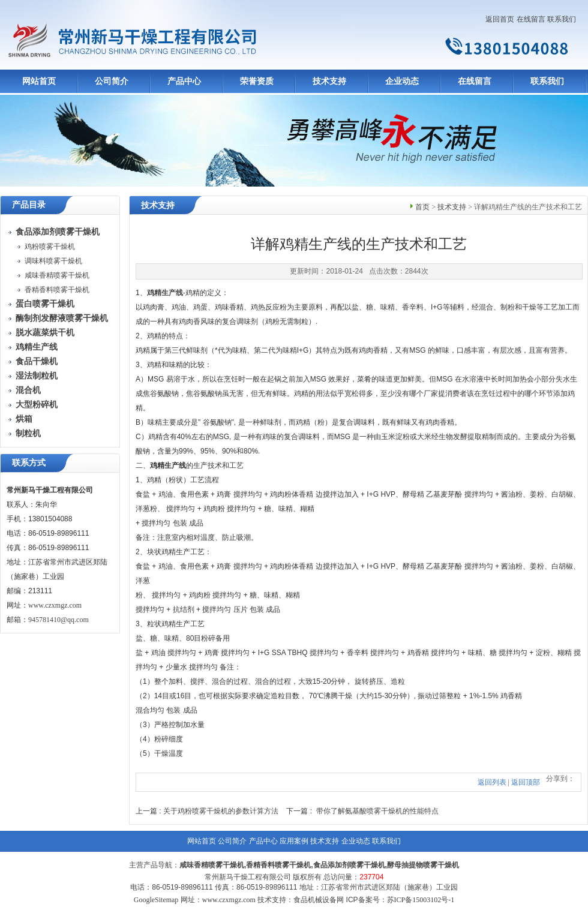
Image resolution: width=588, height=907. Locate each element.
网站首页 (39, 81)
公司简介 (112, 81)
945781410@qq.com (58, 620)
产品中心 (184, 81)
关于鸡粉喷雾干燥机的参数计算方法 (221, 811)
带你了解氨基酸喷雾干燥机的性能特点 (377, 811)
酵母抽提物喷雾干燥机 (423, 865)
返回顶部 (526, 782)
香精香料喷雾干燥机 (57, 290)
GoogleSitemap (156, 900)
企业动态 (402, 81)
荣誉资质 (257, 81)
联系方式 (29, 463)
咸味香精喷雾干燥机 (57, 275)
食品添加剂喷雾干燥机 (349, 865)
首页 (422, 207)
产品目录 (29, 205)
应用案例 (294, 841)
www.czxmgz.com (55, 605)
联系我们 (562, 19)
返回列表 (492, 782)
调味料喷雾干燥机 (53, 261)
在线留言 (531, 19)
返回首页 (500, 19)
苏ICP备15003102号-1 (421, 900)
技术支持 (329, 81)
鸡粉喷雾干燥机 (50, 247)
